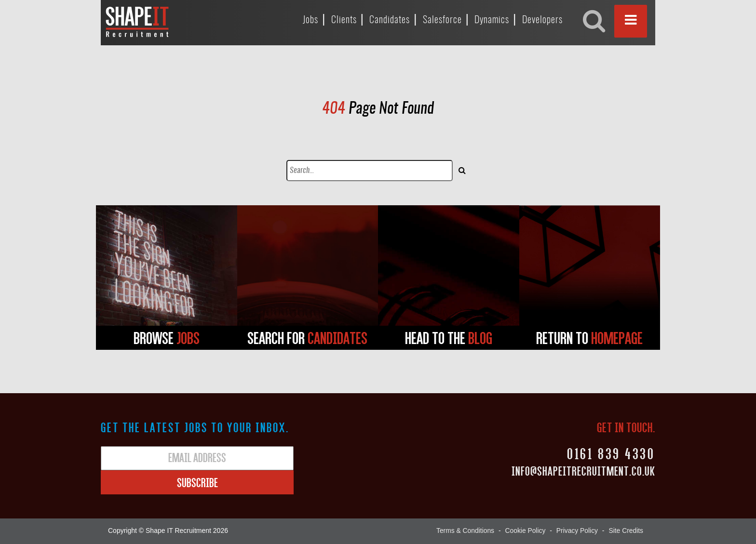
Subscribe (197, 482)
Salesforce (442, 20)
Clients (344, 20)
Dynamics (492, 20)
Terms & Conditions (464, 531)
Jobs (310, 20)
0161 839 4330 (610, 453)
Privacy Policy (576, 531)
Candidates (390, 20)
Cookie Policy (524, 531)
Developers (542, 20)
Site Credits (626, 531)
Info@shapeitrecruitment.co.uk (583, 471)
